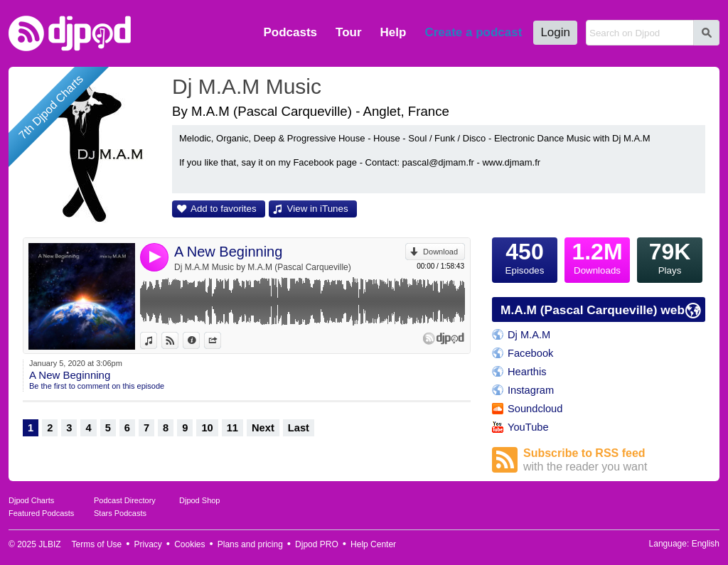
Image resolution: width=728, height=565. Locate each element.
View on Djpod (178, 340)
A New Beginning (228, 252)
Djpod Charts (31, 500)
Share (221, 340)
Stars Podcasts (120, 513)
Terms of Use (97, 544)
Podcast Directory (125, 500)
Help (394, 32)
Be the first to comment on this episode (97, 386)
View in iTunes (318, 209)
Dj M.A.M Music (247, 86)
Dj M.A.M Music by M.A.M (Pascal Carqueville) (263, 267)
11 (232, 428)
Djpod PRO (317, 544)
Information (199, 340)
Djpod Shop (200, 500)
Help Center (373, 544)
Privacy (148, 544)
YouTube (528, 427)
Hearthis (527, 372)
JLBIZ (49, 544)
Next (263, 428)
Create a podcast (473, 32)
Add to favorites (224, 209)
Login (555, 32)
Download (440, 252)
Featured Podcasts (41, 513)
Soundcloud (535, 409)
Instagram (531, 390)
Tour (349, 32)
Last (299, 428)
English (706, 544)
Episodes (525, 257)
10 (207, 428)
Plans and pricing (250, 544)
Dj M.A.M (529, 335)
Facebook (530, 353)
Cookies (189, 544)
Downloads (597, 257)
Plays (670, 257)
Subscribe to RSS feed (614, 460)
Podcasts (290, 32)
